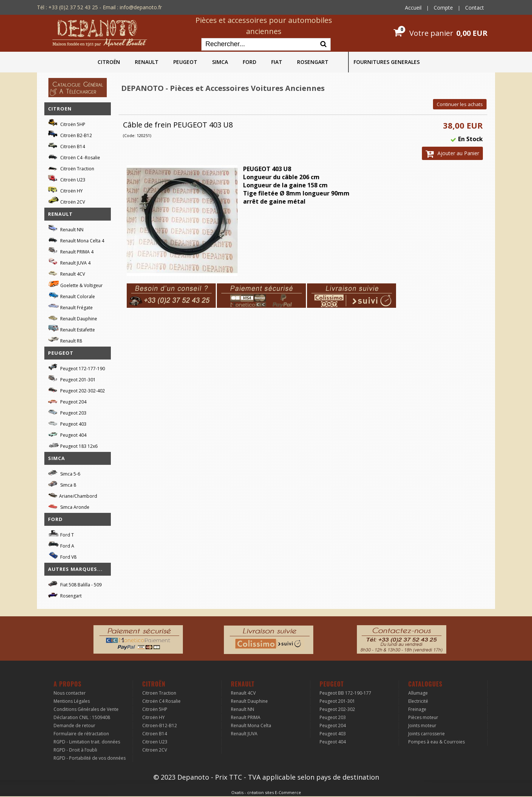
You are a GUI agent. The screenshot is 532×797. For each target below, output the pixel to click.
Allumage (418, 693)
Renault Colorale (71, 296)
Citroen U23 (155, 742)
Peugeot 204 (67, 401)
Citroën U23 (67, 179)
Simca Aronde (69, 506)
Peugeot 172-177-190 (76, 367)
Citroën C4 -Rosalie (74, 156)
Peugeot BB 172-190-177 (345, 693)
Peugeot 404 (67, 434)
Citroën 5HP (67, 123)
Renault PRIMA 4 (71, 251)
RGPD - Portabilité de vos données (90, 758)
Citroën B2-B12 (70, 134)
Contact (475, 8)
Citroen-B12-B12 (160, 726)
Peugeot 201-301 (72, 379)
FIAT (277, 62)
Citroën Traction (71, 168)
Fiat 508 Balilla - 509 (75, 584)
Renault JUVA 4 (69, 262)
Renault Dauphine (73, 318)
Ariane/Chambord (73, 495)
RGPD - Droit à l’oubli (75, 750)
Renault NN (66, 229)
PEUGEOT (185, 62)
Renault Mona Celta (251, 726)
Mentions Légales (72, 701)
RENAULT (147, 62)
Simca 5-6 (64, 473)
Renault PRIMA (246, 717)
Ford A (61, 545)
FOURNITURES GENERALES (387, 62)
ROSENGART (313, 62)
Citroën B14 (66, 145)
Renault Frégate (70, 306)
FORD (250, 62)
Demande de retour (74, 726)
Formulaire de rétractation (81, 734)
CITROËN (109, 62)
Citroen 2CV (155, 750)
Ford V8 (62, 556)
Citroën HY (65, 190)
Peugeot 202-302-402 (76, 390)
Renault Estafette (71, 329)
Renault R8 (65, 340)
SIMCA (220, 62)
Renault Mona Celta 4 (76, 240)
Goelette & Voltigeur (75, 284)
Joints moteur (422, 726)
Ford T (61, 534)
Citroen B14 (155, 734)
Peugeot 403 (67, 423)
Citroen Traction (159, 693)
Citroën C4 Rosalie (161, 701)
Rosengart (65, 595)
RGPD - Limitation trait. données (87, 742)
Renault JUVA (244, 734)
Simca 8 (62, 484)
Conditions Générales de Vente (86, 709)
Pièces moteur (423, 717)
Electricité (418, 701)
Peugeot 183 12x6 (73, 445)
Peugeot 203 (67, 412)
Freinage (417, 709)
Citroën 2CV (66, 201)
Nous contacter (70, 693)
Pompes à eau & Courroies (436, 742)
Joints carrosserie (427, 734)
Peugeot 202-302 (337, 709)
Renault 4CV (66, 273)
